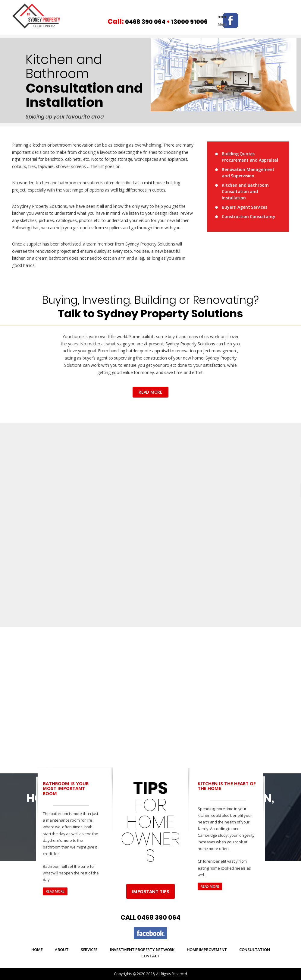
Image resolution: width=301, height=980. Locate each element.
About (62, 950)
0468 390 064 (148, 22)
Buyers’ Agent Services (244, 207)
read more (150, 392)
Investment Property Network (142, 950)
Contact (151, 956)
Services (89, 950)
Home (37, 950)
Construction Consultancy (249, 216)
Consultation (254, 950)
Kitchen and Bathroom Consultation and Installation (245, 191)
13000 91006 (198, 22)
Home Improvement (207, 950)
